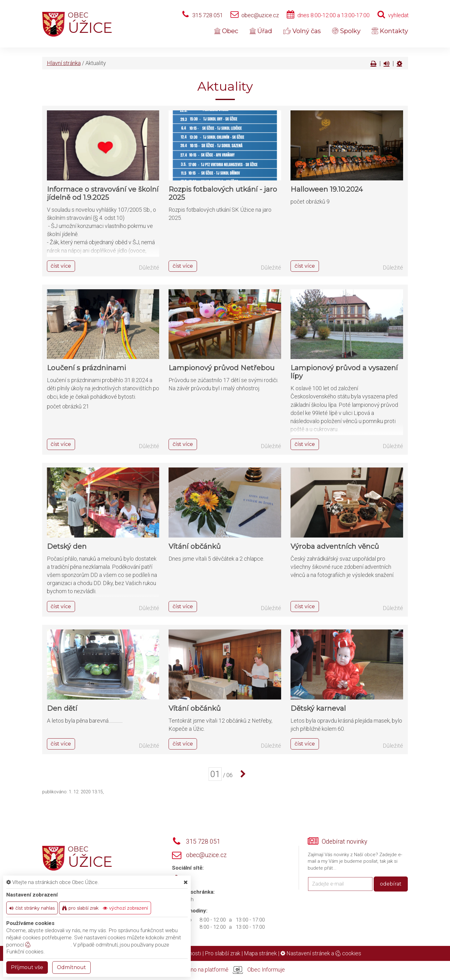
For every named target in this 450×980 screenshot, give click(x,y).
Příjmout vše (27, 967)
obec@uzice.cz (260, 15)
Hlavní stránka (64, 63)
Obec (226, 31)
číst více (61, 266)
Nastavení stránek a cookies (321, 953)
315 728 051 (208, 15)
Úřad (261, 31)
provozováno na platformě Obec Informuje (225, 970)
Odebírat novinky (344, 842)
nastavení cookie (48, 945)
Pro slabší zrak (222, 953)
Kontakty (390, 31)
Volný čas (302, 31)
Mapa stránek (260, 953)
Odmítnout (71, 967)
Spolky (346, 31)
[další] (242, 774)
